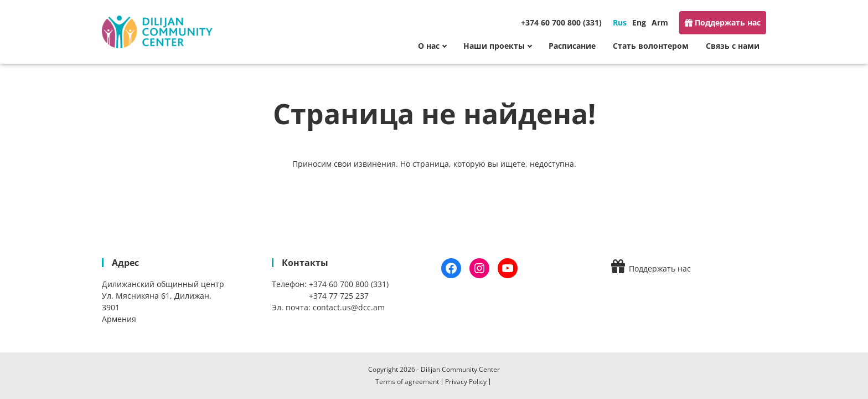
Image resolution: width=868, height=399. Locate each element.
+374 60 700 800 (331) (561, 22)
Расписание (572, 46)
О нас (429, 46)
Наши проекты (494, 46)
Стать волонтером (651, 46)
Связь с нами (733, 46)
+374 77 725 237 (339, 296)
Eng (639, 22)
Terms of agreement (407, 382)
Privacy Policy (466, 382)
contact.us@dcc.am (349, 307)
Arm (660, 22)
